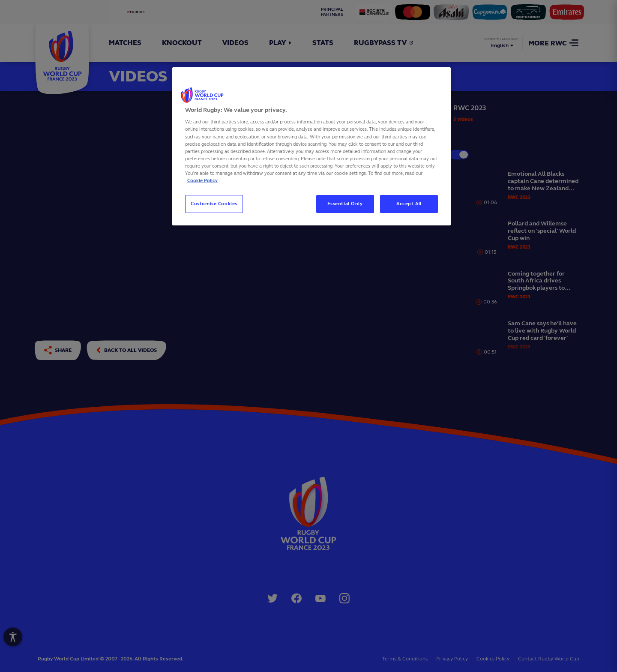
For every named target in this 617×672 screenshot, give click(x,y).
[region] (311, 146)
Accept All (409, 204)
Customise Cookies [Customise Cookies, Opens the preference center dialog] (214, 204)
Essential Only (345, 204)
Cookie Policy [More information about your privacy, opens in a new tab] (202, 180)
